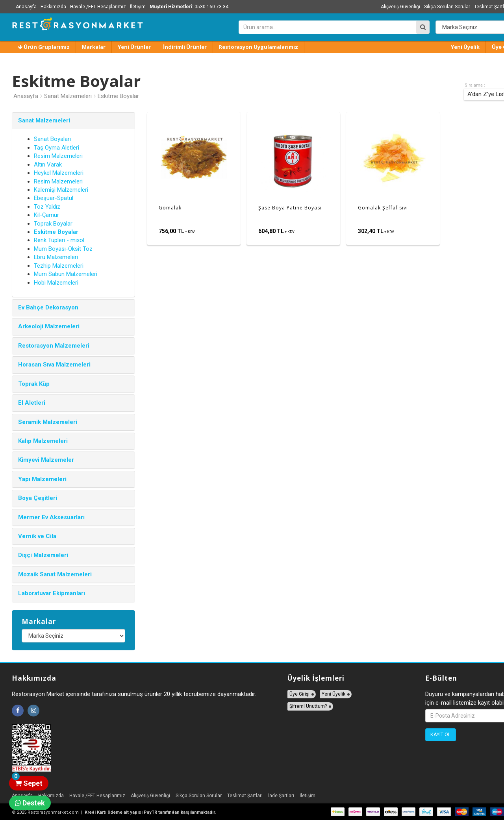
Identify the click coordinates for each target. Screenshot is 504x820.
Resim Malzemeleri (58, 156)
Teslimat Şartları (245, 796)
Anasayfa (26, 7)
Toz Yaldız (47, 207)
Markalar (94, 47)
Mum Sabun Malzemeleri (66, 274)
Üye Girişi (299, 694)
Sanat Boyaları (52, 139)
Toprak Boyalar (53, 224)
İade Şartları (281, 796)
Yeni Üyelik (465, 47)
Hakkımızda (53, 7)
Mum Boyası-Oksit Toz (63, 249)
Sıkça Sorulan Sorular (447, 7)
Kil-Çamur (46, 215)
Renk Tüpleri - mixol (59, 240)
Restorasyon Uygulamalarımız (258, 47)
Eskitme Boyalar (118, 96)
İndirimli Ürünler (185, 47)
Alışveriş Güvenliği (400, 7)
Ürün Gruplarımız (44, 47)
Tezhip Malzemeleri (59, 266)
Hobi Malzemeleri (56, 283)
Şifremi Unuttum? (308, 706)
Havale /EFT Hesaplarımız (98, 7)
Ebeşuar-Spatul (54, 198)
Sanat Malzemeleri (68, 96)
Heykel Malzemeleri (59, 173)
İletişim (138, 7)
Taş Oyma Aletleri (57, 148)
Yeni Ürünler (134, 47)
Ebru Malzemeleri (56, 257)
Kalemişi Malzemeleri (61, 190)
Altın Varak (48, 165)
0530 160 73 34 (189, 7)
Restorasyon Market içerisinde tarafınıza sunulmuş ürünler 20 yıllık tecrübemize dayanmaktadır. (134, 694)
